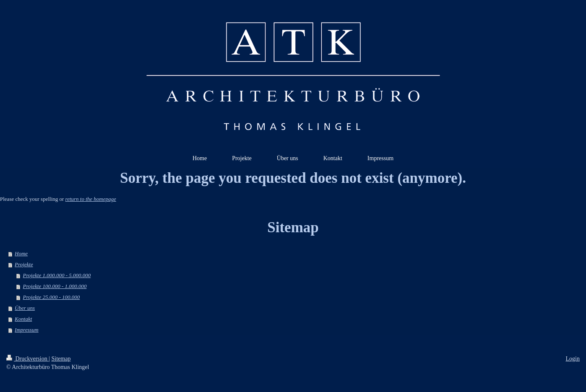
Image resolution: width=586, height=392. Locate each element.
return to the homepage (91, 199)
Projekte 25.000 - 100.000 (52, 297)
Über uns (25, 308)
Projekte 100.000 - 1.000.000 (55, 286)
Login (573, 359)
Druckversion (27, 359)
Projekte (24, 264)
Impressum (27, 330)
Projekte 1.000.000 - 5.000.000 (57, 275)
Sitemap (61, 359)
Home (21, 253)
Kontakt (23, 319)
